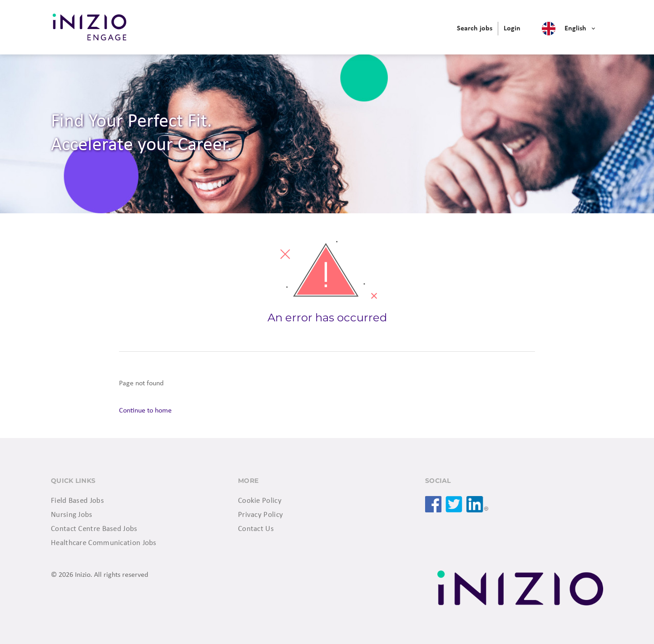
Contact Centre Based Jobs (94, 529)
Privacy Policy (260, 515)
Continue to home (145, 411)
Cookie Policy (260, 501)
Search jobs (475, 29)
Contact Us (256, 529)
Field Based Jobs (77, 501)
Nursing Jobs (72, 515)
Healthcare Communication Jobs (104, 543)
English (575, 29)
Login (512, 29)
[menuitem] (475, 29)
